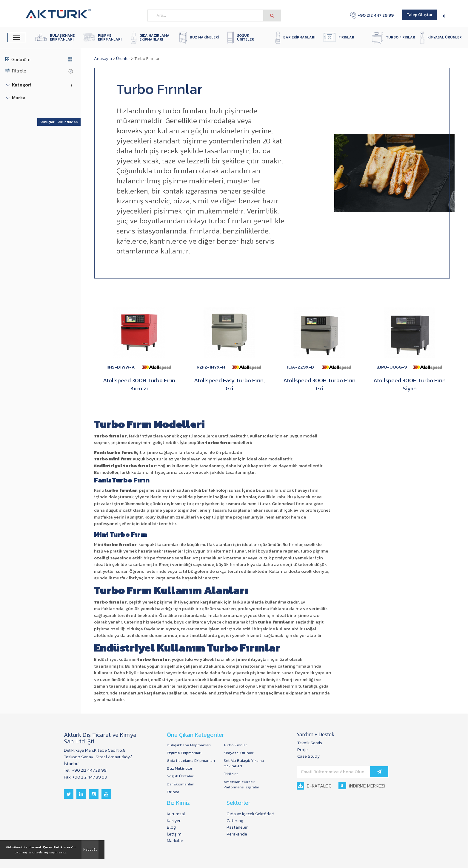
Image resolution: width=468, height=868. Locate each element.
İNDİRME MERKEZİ (362, 786)
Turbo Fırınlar (235, 745)
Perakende (237, 834)
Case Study (309, 756)
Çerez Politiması (57, 847)
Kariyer (174, 820)
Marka (19, 98)
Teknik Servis (310, 743)
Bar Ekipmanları (181, 784)
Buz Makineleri (180, 768)
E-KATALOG (314, 786)
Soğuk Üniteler (180, 776)
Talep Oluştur (419, 15)
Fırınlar (173, 792)
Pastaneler (237, 827)
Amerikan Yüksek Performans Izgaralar (241, 785)
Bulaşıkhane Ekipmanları (189, 745)
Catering (235, 820)
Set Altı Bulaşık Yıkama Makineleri (244, 763)
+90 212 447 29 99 (372, 15)
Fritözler (231, 774)
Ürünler (123, 59)
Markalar (175, 840)
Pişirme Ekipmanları (184, 753)
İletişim (174, 834)
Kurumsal (176, 814)
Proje (302, 749)
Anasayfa (103, 59)
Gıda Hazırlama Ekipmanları (191, 761)
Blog (171, 827)
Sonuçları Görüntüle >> (59, 122)
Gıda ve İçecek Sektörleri (250, 814)
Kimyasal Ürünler (238, 753)
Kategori (22, 85)
